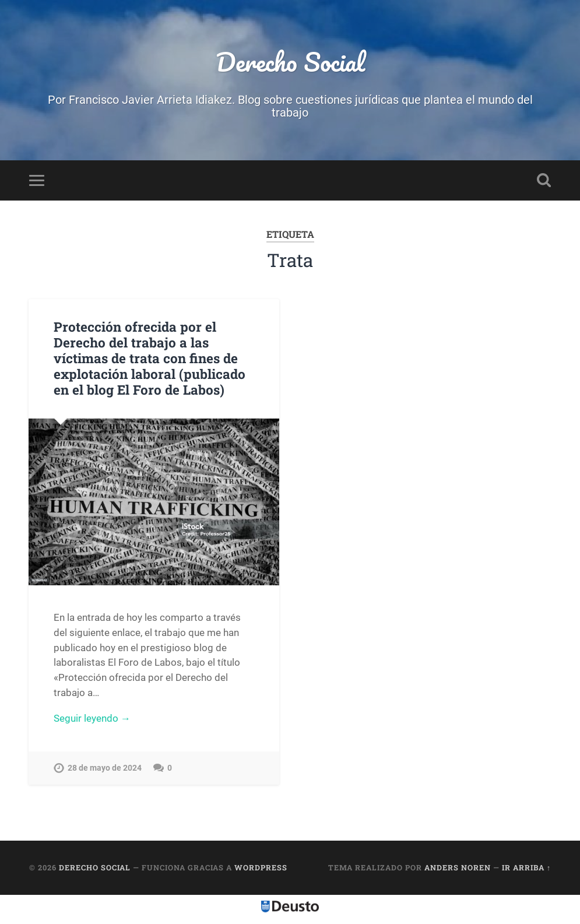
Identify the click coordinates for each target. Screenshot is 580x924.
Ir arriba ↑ (526, 867)
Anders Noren (458, 867)
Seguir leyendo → (92, 718)
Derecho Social (290, 62)
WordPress (261, 867)
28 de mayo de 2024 (105, 768)
